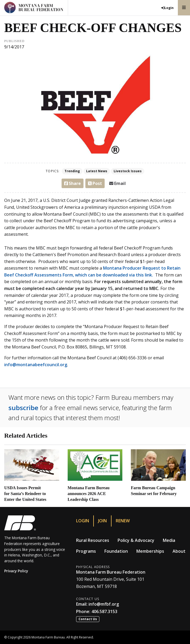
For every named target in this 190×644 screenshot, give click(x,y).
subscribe (23, 408)
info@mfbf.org (104, 604)
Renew (123, 521)
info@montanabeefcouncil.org (36, 365)
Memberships (150, 551)
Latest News (97, 171)
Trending (72, 171)
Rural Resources (93, 540)
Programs (86, 551)
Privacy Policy (16, 571)
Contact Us (88, 619)
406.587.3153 (104, 611)
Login (83, 521)
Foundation (116, 551)
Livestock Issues (128, 171)
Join (102, 521)
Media (169, 540)
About (179, 551)
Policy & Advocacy (136, 540)
